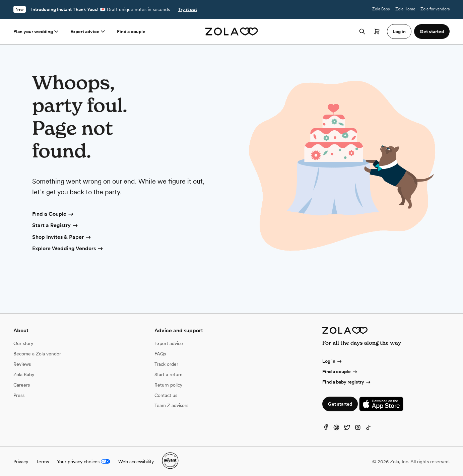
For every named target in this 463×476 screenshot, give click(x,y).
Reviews (22, 364)
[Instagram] (358, 429)
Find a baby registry (347, 382)
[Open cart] (377, 31)
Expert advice (88, 31)
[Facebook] (326, 429)
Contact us (166, 395)
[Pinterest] (336, 429)
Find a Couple (53, 214)
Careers (22, 385)
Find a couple (131, 31)
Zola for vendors (435, 9)
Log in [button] (399, 31)
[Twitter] (347, 429)
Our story (23, 343)
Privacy (21, 462)
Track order (166, 364)
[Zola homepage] (232, 31)
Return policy (168, 385)
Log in (332, 361)
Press (19, 395)
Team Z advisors (171, 405)
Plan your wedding (37, 31)
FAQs (160, 354)
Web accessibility (136, 462)
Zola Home (405, 9)
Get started (340, 404)
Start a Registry (55, 226)
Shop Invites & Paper (62, 237)
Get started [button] (432, 31)
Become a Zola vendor (37, 354)
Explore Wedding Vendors (68, 249)
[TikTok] (369, 429)
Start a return (169, 375)
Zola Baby (381, 9)
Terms (43, 462)
